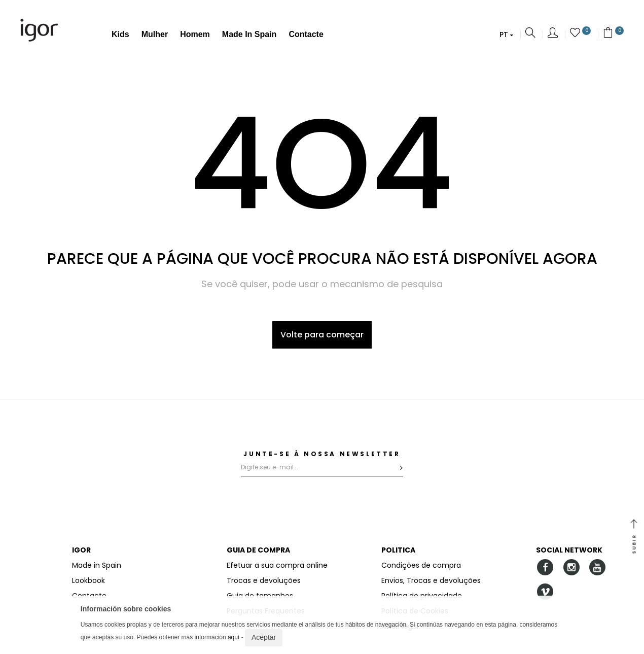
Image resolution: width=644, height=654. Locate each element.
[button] (506, 35)
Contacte (306, 34)
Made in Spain (249, 34)
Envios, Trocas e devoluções (431, 580)
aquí (234, 637)
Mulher (155, 34)
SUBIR (634, 537)
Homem (195, 34)
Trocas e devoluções (264, 580)
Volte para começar (322, 335)
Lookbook (88, 580)
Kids (120, 34)
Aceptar (264, 637)
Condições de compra (421, 565)
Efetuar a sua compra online (277, 565)
